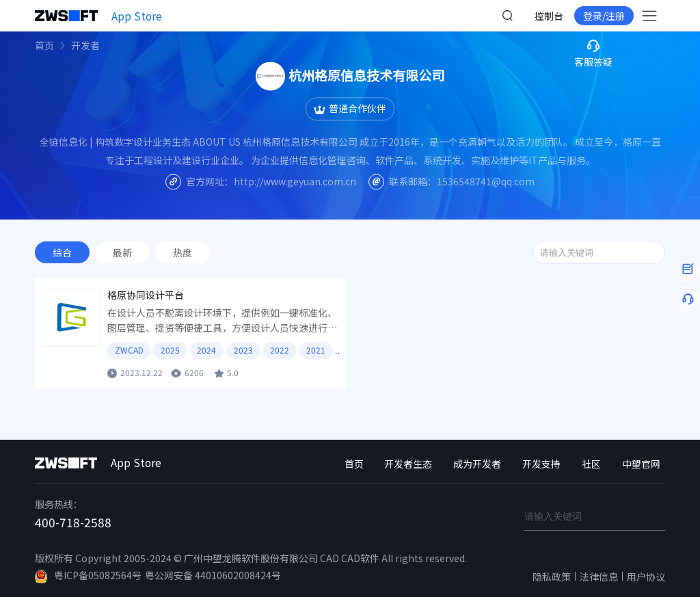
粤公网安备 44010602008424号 (213, 575)
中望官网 (641, 464)
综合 (62, 252)
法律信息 (599, 576)
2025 (170, 350)
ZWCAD (129, 350)
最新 (122, 252)
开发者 (85, 45)
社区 (591, 464)
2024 (206, 350)
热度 (183, 252)
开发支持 (541, 464)
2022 (280, 350)
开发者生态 (408, 464)
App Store (137, 16)
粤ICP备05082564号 (88, 576)
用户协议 (646, 576)
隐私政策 (552, 576)
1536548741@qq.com (486, 181)
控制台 (549, 16)
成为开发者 (477, 464)
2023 (243, 350)
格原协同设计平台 (146, 295)
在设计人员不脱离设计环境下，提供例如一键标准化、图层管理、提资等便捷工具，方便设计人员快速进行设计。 (222, 321)
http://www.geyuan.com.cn (295, 181)
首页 (44, 45)
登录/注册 (604, 16)
